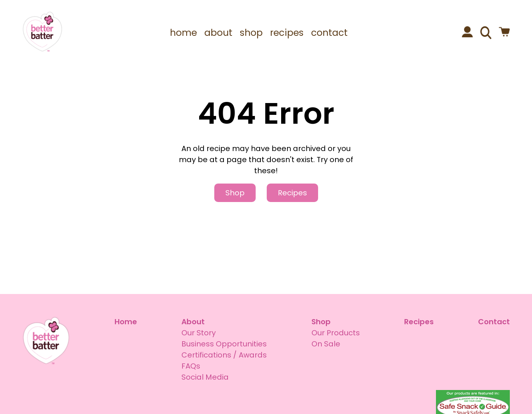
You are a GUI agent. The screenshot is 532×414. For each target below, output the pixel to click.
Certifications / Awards (224, 355)
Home (126, 322)
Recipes (292, 193)
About (193, 322)
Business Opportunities (224, 344)
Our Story (199, 333)
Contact (494, 322)
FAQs (191, 366)
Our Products (336, 333)
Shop (235, 193)
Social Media (205, 377)
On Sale (326, 344)
